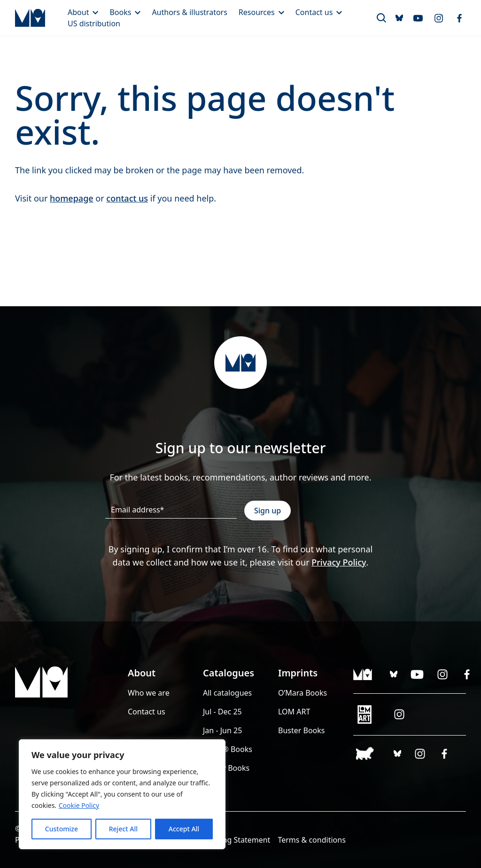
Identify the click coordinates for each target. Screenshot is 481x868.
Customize (62, 829)
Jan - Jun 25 (222, 730)
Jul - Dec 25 (222, 712)
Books (125, 12)
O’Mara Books (303, 693)
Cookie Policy (79, 805)
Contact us (319, 12)
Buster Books (302, 730)
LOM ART (294, 712)
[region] (122, 794)
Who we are (149, 693)
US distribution (94, 23)
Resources (261, 12)
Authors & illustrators (189, 12)
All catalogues (227, 693)
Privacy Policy (339, 562)
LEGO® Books (228, 749)
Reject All (123, 829)
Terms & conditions (311, 840)
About (83, 12)
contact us (127, 198)
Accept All (184, 829)
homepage (72, 198)
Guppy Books (226, 768)
